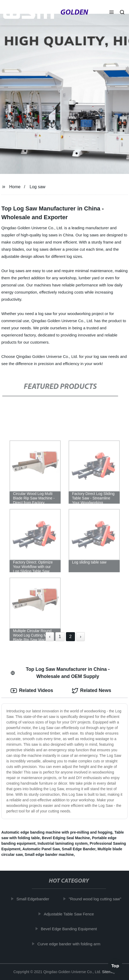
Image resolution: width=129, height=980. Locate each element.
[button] (112, 13)
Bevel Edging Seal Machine (66, 838)
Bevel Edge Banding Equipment (70, 929)
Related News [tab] (92, 691)
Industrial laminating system (63, 843)
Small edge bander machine (49, 855)
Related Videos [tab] (32, 691)
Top (115, 966)
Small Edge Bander (79, 849)
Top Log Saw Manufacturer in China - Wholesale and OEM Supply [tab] (60, 673)
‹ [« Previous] (50, 637)
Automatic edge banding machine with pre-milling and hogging (57, 832)
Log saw (38, 187)
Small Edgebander (34, 899)
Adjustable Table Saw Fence (70, 914)
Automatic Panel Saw (41, 849)
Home (15, 187)
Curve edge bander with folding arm (70, 944)
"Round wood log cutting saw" (96, 899)
